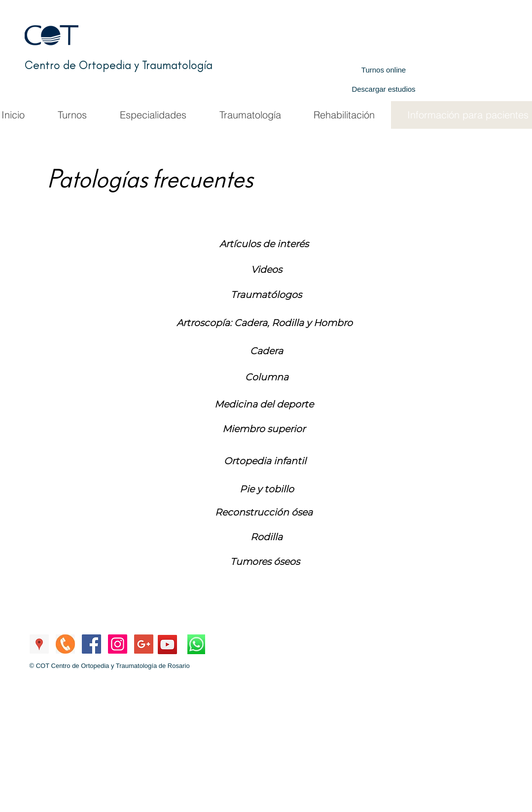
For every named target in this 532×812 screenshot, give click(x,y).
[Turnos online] (384, 70)
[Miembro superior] (264, 429)
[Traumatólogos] (266, 295)
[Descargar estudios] (384, 89)
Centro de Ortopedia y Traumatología (119, 65)
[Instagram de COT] (118, 644)
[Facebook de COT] (91, 644)
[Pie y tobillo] (267, 489)
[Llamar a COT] (65, 644)
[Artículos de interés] (264, 244)
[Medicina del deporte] (264, 405)
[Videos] (267, 270)
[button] (267, 351)
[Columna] (267, 377)
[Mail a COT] (144, 644)
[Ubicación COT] (39, 644)
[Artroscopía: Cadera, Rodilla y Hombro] (265, 323)
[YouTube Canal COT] (167, 645)
